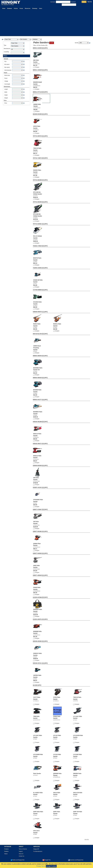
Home (4, 8)
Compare (37, 67)
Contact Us (21, 856)
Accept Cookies (51, 866)
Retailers (6, 851)
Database (9, 8)
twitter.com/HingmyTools (17, 860)
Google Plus (47, 860)
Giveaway (35, 8)
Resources (28, 8)
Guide (52, 43)
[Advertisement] (46, 23)
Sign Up (90, 2)
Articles (16, 8)
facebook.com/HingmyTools (76, 860)
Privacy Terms (41, 866)
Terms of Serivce (23, 849)
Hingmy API (36, 849)
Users (41, 8)
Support (21, 851)
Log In (84, 2)
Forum (21, 8)
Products (6, 849)
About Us (21, 854)
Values (6, 854)
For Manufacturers (38, 851)
